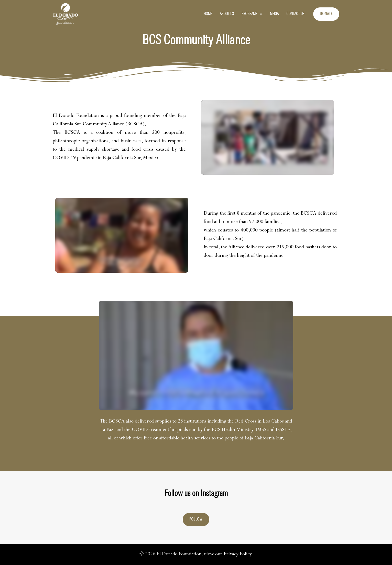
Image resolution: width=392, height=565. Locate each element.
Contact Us (295, 14)
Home (208, 14)
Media (274, 14)
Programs (252, 14)
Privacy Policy (237, 555)
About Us (227, 14)
